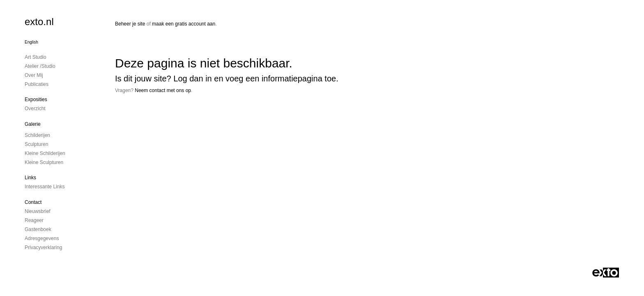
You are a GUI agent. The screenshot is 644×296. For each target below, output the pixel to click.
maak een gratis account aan (184, 24)
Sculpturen (36, 144)
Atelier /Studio (40, 66)
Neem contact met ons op (163, 90)
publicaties (37, 84)
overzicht (35, 109)
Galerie (33, 124)
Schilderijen (37, 135)
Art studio (36, 57)
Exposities (36, 99)
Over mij (34, 75)
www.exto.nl (188, 118)
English (31, 42)
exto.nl (39, 22)
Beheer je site (130, 24)
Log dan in (192, 79)
